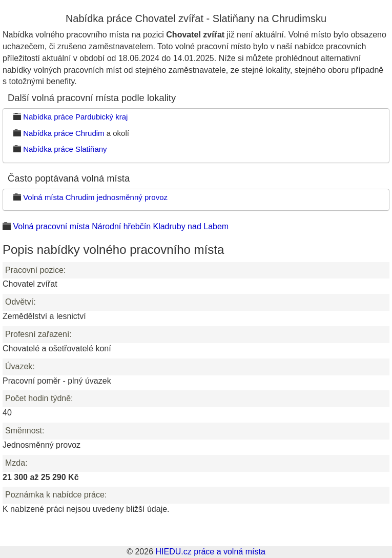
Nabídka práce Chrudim (64, 133)
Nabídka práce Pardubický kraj (75, 117)
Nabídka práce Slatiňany (65, 149)
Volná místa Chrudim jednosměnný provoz (95, 197)
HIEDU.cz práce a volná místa (210, 552)
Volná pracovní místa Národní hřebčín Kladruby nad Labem (121, 226)
